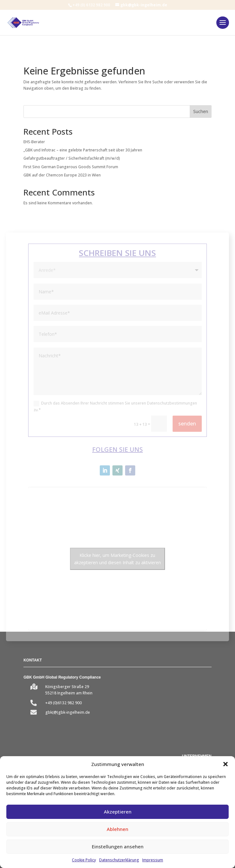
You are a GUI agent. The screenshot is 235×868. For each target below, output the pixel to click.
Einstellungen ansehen (118, 846)
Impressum (153, 860)
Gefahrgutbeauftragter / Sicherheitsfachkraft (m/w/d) (72, 158)
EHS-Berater (34, 142)
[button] (225, 764)
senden (187, 424)
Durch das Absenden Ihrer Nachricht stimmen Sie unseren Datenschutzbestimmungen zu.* (115, 406)
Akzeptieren (118, 812)
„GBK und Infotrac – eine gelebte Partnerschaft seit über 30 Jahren (83, 150)
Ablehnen (118, 829)
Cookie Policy (84, 860)
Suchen (201, 111)
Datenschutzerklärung (119, 860)
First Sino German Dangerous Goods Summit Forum (71, 167)
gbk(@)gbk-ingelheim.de (68, 712)
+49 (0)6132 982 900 (64, 703)
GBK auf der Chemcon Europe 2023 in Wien (62, 175)
